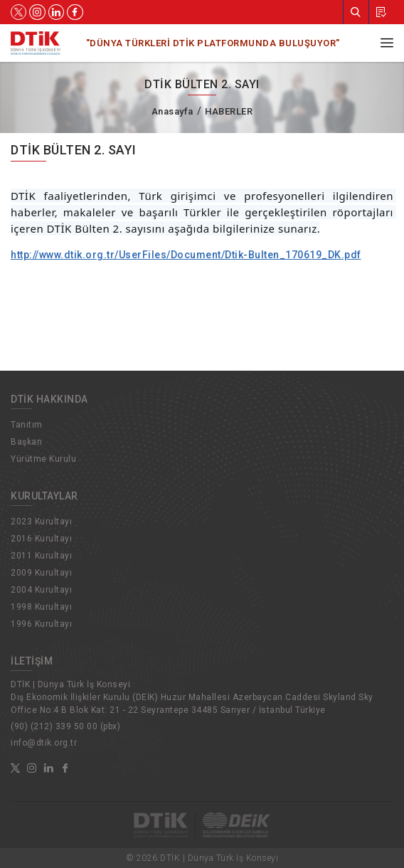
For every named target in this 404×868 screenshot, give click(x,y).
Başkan (26, 442)
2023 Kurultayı (41, 522)
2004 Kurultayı (41, 590)
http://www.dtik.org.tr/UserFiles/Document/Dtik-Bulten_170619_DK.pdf (186, 255)
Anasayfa (172, 111)
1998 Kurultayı (41, 607)
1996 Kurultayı (41, 624)
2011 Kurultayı (41, 556)
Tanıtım (27, 425)
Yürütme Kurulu (43, 459)
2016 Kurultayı (41, 539)
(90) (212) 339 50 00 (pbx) (65, 726)
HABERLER (229, 111)
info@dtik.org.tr (44, 743)
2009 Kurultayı (41, 573)
